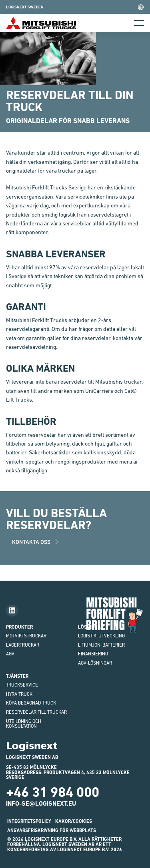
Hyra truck (19, 694)
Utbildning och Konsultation (24, 724)
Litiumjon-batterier (101, 645)
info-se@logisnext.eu (41, 803)
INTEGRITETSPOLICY (29, 821)
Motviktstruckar (26, 636)
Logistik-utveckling (101, 636)
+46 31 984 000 (53, 792)
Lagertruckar (23, 645)
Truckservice (22, 685)
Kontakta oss (36, 542)
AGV (10, 654)
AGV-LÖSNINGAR (95, 663)
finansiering (93, 654)
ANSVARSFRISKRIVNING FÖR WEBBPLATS (52, 830)
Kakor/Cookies (74, 821)
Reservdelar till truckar (36, 712)
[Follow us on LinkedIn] (12, 611)
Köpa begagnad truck (31, 703)
